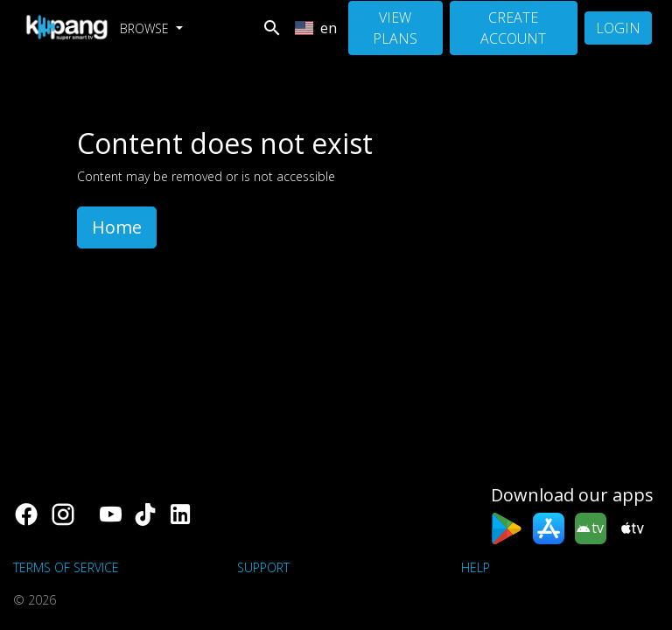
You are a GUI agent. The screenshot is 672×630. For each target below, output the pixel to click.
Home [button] (117, 227)
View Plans (395, 28)
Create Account (513, 28)
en (316, 28)
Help (476, 567)
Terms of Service (66, 567)
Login (618, 28)
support (263, 567)
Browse (146, 28)
